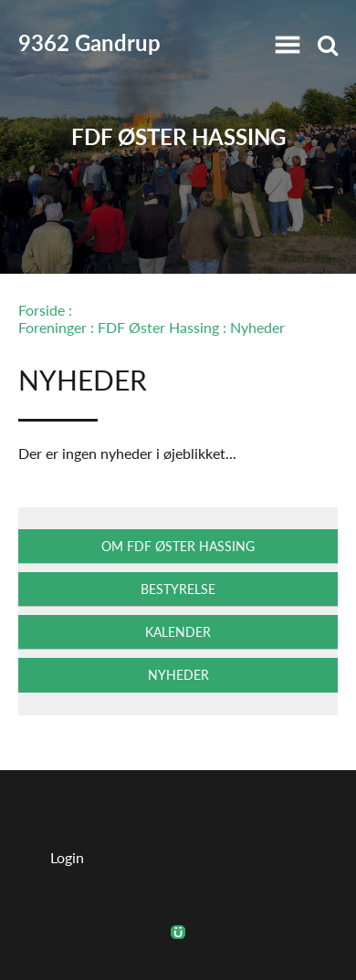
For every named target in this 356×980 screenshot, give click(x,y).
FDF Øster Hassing (178, 137)
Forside (42, 310)
